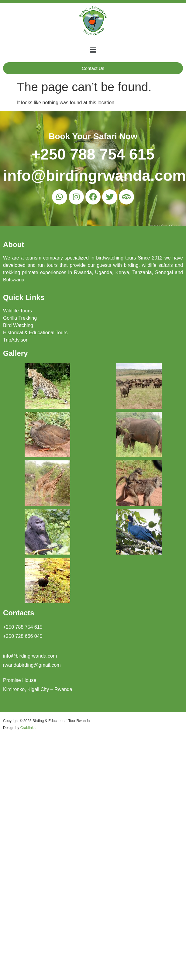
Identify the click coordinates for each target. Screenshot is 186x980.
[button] (93, 50)
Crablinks (28, 728)
